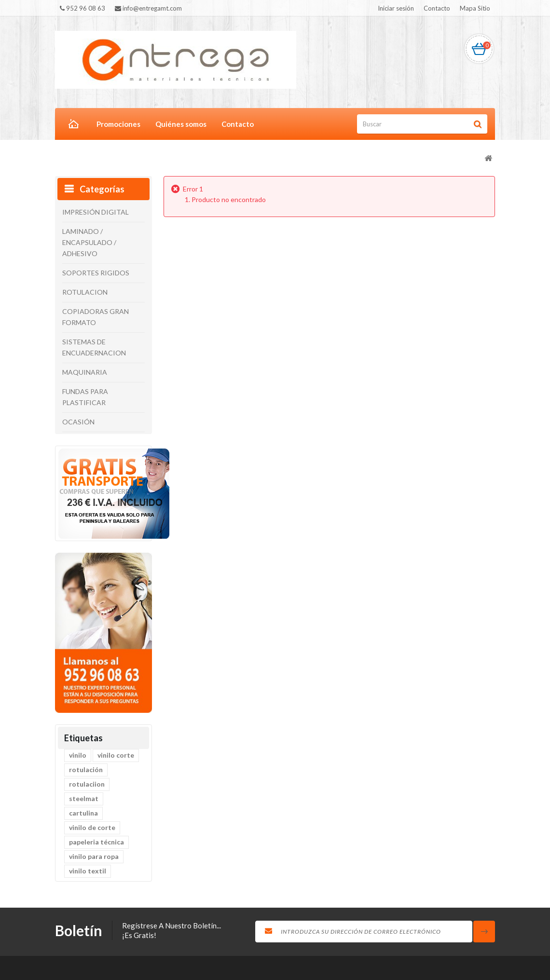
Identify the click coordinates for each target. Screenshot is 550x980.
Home (72, 125)
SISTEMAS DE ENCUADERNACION (94, 347)
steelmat (84, 798)
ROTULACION (85, 292)
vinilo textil (88, 871)
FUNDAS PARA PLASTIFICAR (85, 397)
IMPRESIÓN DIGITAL (96, 212)
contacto (437, 8)
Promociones (118, 124)
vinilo (78, 755)
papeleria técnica (96, 842)
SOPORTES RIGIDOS (96, 273)
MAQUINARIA (85, 372)
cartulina (83, 813)
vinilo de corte (92, 827)
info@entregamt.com (148, 8)
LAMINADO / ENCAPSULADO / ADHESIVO (89, 242)
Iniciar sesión (396, 8)
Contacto (238, 124)
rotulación (86, 769)
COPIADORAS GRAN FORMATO (96, 317)
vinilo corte (116, 755)
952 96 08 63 (82, 8)
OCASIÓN (78, 422)
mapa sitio (475, 8)
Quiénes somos (181, 124)
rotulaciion (87, 784)
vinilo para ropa (94, 856)
